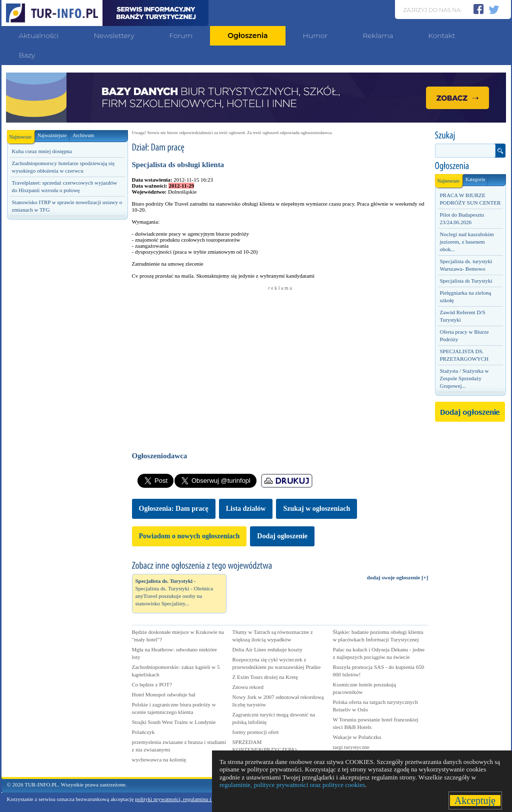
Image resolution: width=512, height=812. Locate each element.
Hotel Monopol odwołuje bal (164, 694)
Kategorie (475, 179)
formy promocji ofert (256, 732)
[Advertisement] (67, 394)
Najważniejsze (52, 135)
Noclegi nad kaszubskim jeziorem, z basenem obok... (467, 242)
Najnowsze (22, 135)
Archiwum (83, 135)
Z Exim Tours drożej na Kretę (265, 677)
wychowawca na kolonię (159, 759)
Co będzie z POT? (152, 684)
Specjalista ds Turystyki (466, 281)
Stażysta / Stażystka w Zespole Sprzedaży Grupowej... (464, 378)
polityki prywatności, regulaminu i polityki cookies (191, 799)
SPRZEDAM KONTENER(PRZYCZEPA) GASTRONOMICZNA (265, 749)
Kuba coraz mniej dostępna (42, 151)
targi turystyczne (351, 747)
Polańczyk (143, 732)
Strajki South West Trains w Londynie (174, 722)
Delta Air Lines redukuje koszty (268, 649)
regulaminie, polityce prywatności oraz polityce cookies (292, 785)
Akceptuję (475, 800)
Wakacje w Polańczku (357, 737)
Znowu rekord (248, 687)
